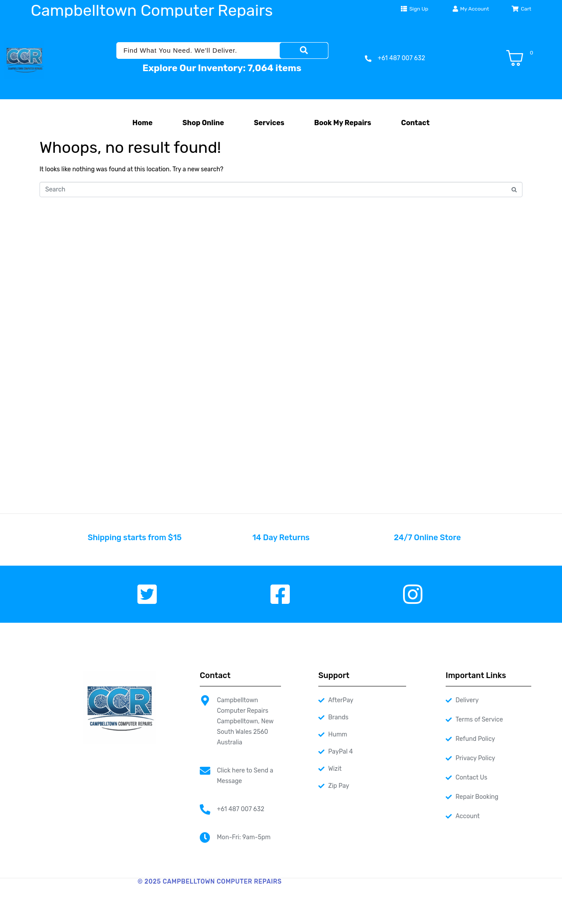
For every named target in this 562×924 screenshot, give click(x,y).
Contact (415, 123)
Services (269, 123)
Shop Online (203, 123)
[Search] (304, 51)
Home (143, 123)
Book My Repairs (342, 123)
